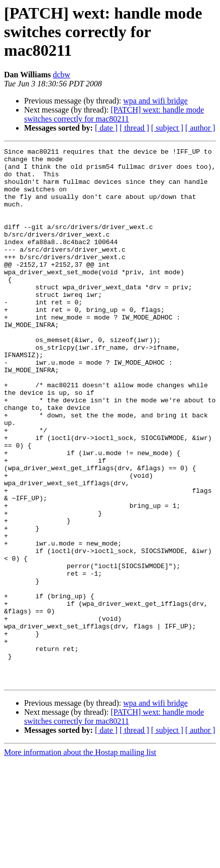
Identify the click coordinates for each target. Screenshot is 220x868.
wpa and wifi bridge (155, 101)
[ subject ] (167, 128)
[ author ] (200, 128)
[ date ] (106, 128)
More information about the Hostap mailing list (80, 859)
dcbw (62, 75)
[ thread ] (134, 128)
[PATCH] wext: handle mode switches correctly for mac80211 (114, 114)
